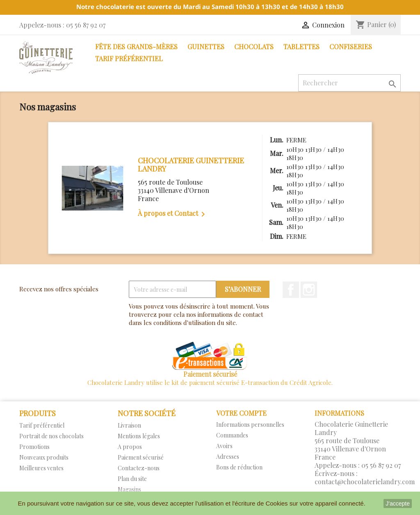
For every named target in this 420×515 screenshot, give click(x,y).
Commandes (232, 435)
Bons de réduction (239, 467)
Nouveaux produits (44, 457)
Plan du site (132, 479)
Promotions (34, 447)
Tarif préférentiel (129, 58)
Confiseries (351, 47)
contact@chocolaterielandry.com (365, 482)
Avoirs (224, 446)
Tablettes (301, 47)
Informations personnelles (250, 425)
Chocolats (254, 47)
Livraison (129, 425)
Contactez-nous (139, 468)
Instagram (309, 290)
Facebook (291, 290)
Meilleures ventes (41, 468)
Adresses (228, 457)
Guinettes (206, 47)
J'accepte (398, 504)
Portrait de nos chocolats (51, 436)
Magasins (129, 489)
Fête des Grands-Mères (136, 47)
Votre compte (241, 413)
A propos (130, 447)
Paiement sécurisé (141, 457)
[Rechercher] (349, 83)
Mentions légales (139, 436)
